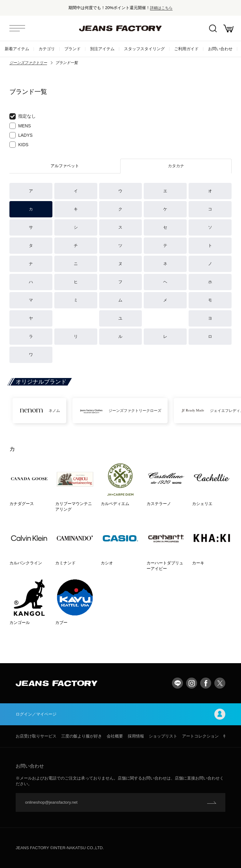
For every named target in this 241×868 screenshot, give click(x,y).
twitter (220, 683)
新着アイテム (17, 49)
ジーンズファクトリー (28, 63)
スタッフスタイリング (144, 49)
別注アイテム (102, 49)
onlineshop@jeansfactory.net (51, 802)
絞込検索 (213, 28)
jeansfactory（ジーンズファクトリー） (120, 28)
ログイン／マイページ (120, 714)
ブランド (72, 49)
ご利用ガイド (186, 49)
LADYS (21, 135)
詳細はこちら (161, 8)
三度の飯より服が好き (82, 736)
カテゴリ (47, 49)
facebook (206, 683)
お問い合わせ (220, 49)
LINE (177, 683)
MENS (20, 126)
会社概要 (115, 736)
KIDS (19, 145)
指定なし (23, 116)
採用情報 (136, 736)
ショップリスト (163, 736)
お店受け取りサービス (36, 736)
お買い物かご (228, 28)
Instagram (192, 683)
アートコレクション (200, 736)
